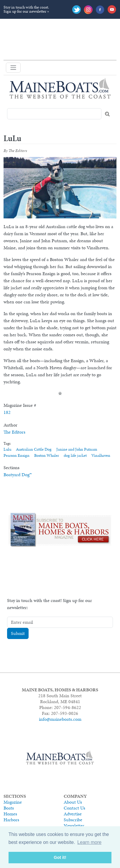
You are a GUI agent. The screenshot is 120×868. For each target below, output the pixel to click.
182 (7, 412)
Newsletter (74, 826)
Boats (9, 808)
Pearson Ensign (17, 455)
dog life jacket (75, 455)
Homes (10, 814)
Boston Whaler (47, 455)
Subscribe (73, 820)
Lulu (7, 449)
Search (107, 114)
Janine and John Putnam (77, 449)
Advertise (73, 814)
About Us (73, 802)
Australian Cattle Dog (34, 449)
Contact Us (74, 808)
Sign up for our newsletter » (26, 11)
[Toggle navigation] (13, 68)
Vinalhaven (101, 455)
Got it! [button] (60, 857)
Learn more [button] (89, 842)
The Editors (14, 432)
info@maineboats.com (60, 719)
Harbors (11, 820)
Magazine (13, 802)
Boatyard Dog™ (18, 475)
